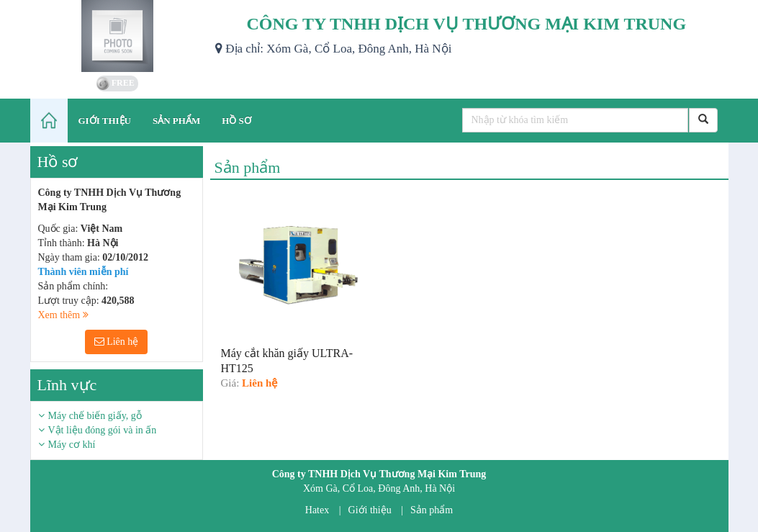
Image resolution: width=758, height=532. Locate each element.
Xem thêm (63, 315)
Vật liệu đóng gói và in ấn (103, 430)
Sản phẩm (432, 510)
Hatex (317, 510)
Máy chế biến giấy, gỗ (95, 416)
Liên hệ (117, 342)
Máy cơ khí (72, 445)
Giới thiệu (370, 510)
